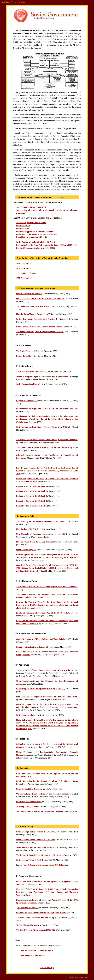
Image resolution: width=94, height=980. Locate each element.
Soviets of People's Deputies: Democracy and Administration (42, 376)
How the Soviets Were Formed (29, 294)
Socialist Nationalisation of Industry (31, 647)
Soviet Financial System (26, 550)
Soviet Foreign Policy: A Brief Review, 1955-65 (36, 860)
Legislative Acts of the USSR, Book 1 (31, 486)
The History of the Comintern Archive (37, 951)
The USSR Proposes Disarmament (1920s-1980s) (36, 930)
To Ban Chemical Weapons (27, 925)
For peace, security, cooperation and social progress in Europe (42, 913)
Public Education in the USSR (29, 802)
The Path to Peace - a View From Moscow (34, 917)
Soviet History (47, 968)
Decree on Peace (23, 226)
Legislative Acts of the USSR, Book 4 (31, 501)
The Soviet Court (23, 351)
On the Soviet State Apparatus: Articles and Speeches (40, 299)
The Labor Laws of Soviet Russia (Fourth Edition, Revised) (42, 447)
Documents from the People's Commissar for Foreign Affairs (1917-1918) (47, 245)
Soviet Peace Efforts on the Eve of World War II (37, 847)
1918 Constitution (24, 264)
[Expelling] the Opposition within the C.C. (34, 237)
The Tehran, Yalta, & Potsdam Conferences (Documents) (40, 855)
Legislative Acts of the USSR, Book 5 (31, 506)
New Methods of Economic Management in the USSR (41, 534)
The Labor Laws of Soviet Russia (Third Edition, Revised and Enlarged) (47, 440)
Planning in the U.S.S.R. (26, 529)
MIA (3, 2)
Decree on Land (23, 228)
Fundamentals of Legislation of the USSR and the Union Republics (47, 409)
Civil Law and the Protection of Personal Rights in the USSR (42, 427)
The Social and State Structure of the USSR (35, 306)
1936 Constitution (24, 268)
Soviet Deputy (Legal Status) (28, 384)
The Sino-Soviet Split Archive (33, 955)
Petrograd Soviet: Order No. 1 (33, 207)
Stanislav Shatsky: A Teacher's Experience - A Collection (40, 811)
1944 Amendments (28, 273)
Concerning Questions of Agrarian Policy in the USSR (40, 689)
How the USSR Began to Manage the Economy (37, 542)
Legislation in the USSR (26, 401)
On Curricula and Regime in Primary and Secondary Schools (42, 794)
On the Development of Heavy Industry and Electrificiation (41, 639)
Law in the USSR (23, 356)
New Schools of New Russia (28, 789)
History (8, 2)
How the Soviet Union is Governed (31, 314)
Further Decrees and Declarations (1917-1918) (35, 248)
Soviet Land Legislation (26, 715)
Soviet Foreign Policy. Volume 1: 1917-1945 (36, 832)
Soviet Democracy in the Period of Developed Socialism (39, 327)
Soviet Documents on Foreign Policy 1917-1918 (43, 865)
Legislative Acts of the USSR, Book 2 (31, 491)
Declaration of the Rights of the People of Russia (36, 234)
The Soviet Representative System (30, 372)
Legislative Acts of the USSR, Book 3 (31, 496)
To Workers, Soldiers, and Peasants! (31, 223)
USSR (14, 2)
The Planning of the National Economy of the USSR (40, 521)
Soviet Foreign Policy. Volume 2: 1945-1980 (36, 840)
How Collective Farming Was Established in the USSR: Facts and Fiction (47, 697)
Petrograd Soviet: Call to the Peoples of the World (45, 210)
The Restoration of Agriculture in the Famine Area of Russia (43, 670)
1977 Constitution (24, 278)
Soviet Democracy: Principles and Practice (35, 319)
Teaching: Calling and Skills (28, 806)
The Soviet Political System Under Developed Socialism (40, 332)
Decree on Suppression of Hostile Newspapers (35, 231)
